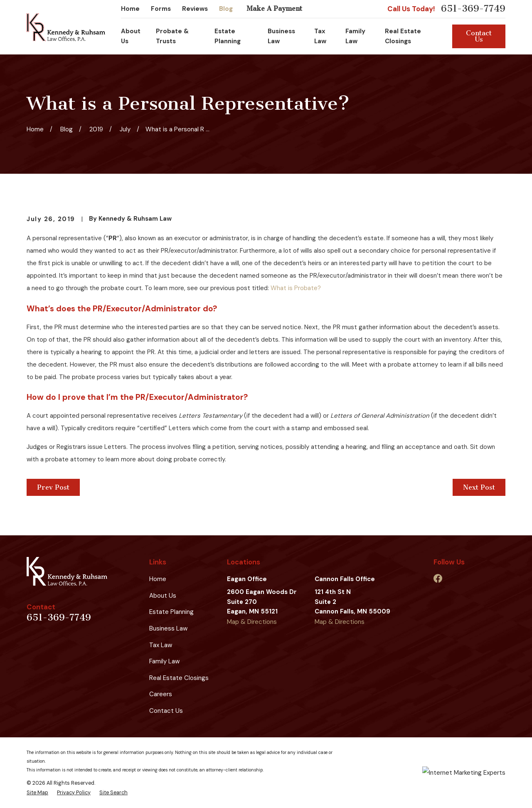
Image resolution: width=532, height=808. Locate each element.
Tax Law (161, 645)
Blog (226, 9)
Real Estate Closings (179, 678)
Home (130, 9)
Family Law (164, 661)
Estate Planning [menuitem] (228, 36)
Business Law (168, 628)
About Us (163, 596)
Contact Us (479, 36)
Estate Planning (171, 612)
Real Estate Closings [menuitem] (403, 36)
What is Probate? (296, 288)
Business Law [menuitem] (281, 36)
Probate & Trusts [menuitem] (172, 36)
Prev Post (53, 487)
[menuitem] (37, 793)
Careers (161, 694)
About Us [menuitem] (131, 36)
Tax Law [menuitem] (320, 36)
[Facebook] (438, 578)
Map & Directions (252, 622)
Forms (161, 9)
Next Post (479, 487)
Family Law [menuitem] (355, 36)
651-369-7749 (473, 9)
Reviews (195, 9)
